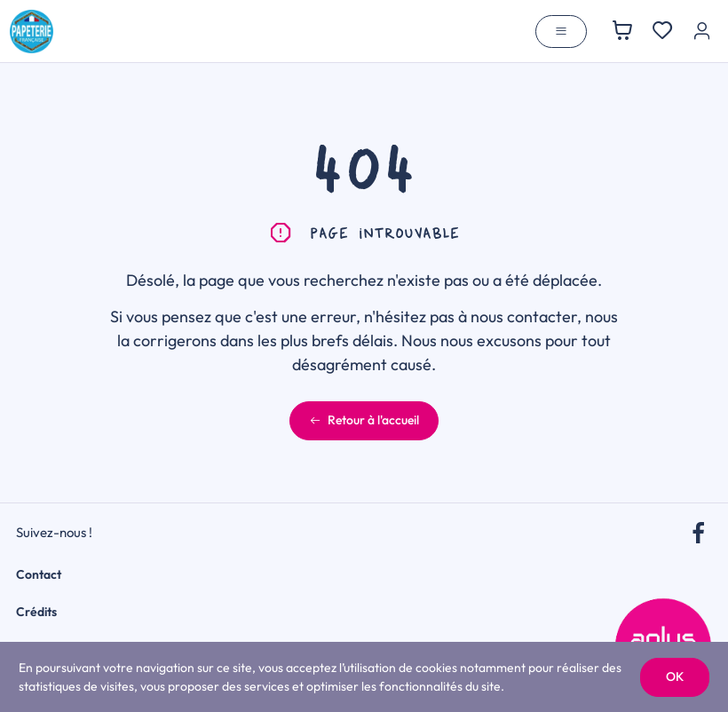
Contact (39, 574)
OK (675, 676)
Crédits (36, 612)
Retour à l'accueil (364, 420)
